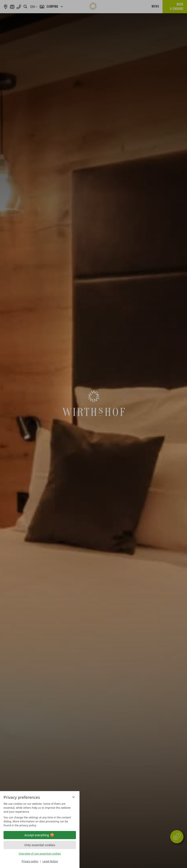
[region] (40, 815)
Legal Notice (50, 861)
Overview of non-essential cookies (40, 854)
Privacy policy (30, 861)
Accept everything (40, 835)
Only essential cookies (40, 845)
